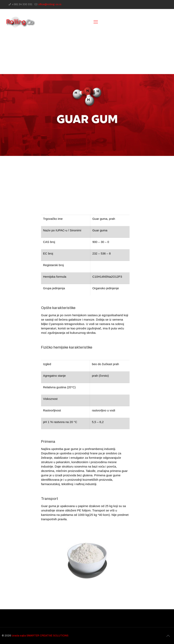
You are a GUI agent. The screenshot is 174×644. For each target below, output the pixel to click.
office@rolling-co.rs (50, 4)
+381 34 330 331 (22, 4)
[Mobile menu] (96, 22)
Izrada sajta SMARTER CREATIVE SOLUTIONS (40, 636)
